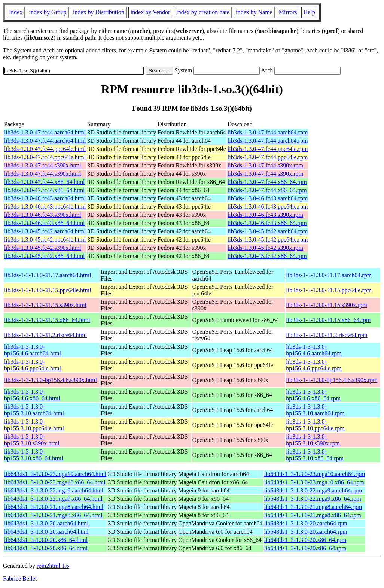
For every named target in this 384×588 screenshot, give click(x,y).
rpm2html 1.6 (53, 566)
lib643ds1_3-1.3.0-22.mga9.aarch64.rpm (313, 490)
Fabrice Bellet (20, 578)
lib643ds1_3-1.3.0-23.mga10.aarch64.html (55, 474)
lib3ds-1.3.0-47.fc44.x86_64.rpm (267, 182)
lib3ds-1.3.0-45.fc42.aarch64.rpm (268, 231)
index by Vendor (150, 12)
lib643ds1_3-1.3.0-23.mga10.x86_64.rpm (314, 482)
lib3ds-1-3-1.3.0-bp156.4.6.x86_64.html (32, 395)
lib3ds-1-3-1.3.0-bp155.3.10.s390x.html (32, 440)
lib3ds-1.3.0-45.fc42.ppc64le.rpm (268, 240)
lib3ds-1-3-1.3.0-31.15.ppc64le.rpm (329, 290)
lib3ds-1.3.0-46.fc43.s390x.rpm (265, 215)
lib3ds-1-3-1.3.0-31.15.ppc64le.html (48, 290)
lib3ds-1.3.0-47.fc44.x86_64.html (45, 182)
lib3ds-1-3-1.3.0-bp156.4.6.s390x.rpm (332, 380)
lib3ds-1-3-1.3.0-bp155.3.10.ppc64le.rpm (315, 425)
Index (16, 12)
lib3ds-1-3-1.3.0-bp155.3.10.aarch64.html (34, 410)
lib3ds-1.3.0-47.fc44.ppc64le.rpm (268, 149)
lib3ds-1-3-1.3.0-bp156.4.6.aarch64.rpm (314, 350)
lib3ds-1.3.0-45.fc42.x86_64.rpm (267, 256)
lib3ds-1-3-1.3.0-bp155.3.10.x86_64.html (33, 455)
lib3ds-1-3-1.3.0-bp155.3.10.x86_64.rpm (315, 455)
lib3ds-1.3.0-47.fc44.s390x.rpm (265, 165)
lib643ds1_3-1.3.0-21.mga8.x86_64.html (53, 515)
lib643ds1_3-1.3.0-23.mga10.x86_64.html (55, 482)
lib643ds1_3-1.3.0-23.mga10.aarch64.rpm (315, 474)
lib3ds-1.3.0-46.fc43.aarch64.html (45, 198)
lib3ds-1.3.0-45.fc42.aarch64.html (45, 231)
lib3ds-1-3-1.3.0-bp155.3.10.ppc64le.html (34, 425)
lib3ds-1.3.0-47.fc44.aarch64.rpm (268, 132)
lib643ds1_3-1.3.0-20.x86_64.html (46, 540)
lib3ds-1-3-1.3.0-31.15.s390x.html (45, 305)
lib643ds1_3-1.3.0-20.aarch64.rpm (306, 523)
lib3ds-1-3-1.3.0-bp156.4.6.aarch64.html (33, 350)
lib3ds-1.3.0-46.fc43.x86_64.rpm (267, 223)
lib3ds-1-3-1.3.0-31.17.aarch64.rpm (329, 275)
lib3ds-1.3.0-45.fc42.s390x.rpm (265, 248)
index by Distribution (99, 12)
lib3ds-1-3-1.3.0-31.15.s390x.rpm (326, 305)
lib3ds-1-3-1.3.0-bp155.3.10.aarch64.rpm (315, 410)
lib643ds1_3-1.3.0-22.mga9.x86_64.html (53, 499)
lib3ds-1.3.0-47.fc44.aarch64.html (45, 132)
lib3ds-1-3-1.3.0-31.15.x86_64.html (47, 320)
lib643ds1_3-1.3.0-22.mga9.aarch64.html (54, 490)
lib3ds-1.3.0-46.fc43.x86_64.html (45, 223)
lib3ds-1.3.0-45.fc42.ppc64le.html (45, 240)
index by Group (48, 12)
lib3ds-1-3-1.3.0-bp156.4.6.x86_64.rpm (313, 395)
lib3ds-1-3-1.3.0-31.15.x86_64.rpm (328, 320)
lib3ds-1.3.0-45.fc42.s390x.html (43, 248)
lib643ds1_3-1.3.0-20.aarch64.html (46, 523)
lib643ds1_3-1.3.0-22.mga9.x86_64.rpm (313, 499)
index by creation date (203, 12)
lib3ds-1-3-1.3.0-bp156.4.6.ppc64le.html (33, 365)
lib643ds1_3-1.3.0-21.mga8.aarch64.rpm (313, 507)
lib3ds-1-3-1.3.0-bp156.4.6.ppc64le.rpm (314, 365)
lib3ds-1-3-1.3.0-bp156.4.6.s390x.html (51, 380)
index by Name (254, 12)
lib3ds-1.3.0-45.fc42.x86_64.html (45, 256)
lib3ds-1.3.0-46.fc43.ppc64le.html (45, 207)
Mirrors (288, 12)
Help (309, 12)
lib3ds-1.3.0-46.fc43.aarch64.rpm (268, 198)
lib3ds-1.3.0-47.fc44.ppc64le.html (45, 149)
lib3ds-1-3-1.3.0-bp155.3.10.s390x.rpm (313, 440)
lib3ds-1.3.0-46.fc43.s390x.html (43, 215)
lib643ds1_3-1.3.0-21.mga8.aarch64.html (54, 507)
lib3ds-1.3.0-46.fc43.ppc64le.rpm (268, 207)
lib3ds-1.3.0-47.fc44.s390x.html (43, 165)
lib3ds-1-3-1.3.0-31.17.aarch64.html (48, 275)
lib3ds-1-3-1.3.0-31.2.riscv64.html (45, 335)
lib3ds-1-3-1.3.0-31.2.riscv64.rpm (327, 335)
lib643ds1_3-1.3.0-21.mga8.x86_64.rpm (313, 515)
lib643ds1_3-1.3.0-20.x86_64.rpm (305, 540)
